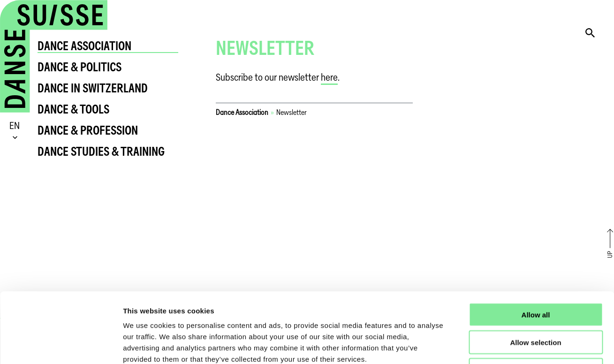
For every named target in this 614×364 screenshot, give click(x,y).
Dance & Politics (80, 67)
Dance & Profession (88, 130)
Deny (536, 304)
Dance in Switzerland (93, 88)
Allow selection (535, 277)
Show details (492, 345)
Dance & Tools (73, 109)
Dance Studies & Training (101, 151)
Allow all (536, 249)
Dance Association (84, 46)
